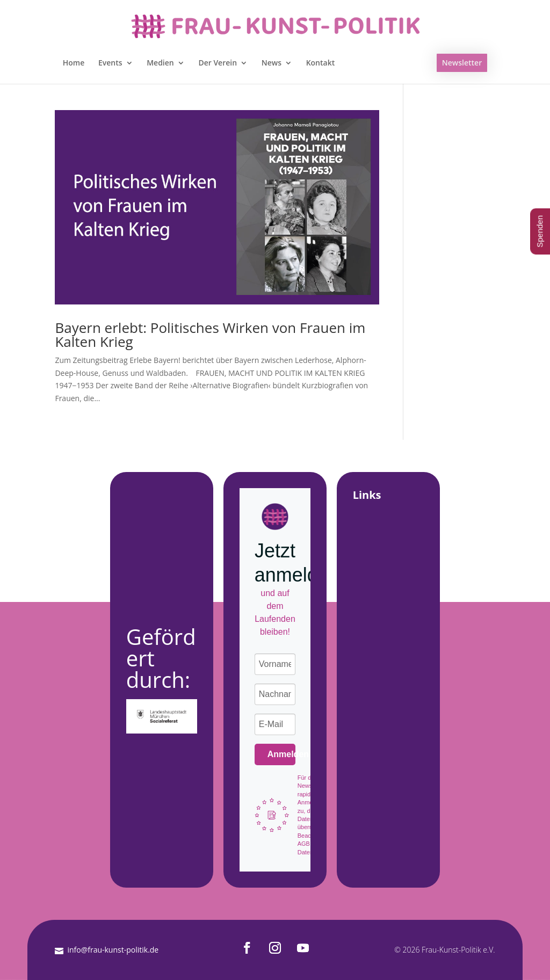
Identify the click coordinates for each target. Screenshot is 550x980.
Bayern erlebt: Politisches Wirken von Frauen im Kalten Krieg (210, 335)
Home (74, 63)
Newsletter (462, 63)
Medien (160, 63)
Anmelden (282, 754)
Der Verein (218, 63)
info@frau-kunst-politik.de (113, 950)
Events (110, 63)
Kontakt (321, 63)
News (272, 63)
